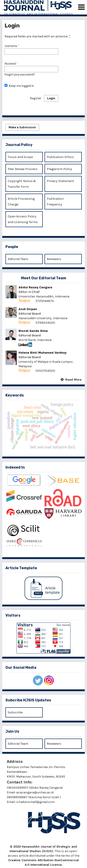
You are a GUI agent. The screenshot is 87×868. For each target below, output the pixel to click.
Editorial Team (18, 259)
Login (51, 98)
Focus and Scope (20, 157)
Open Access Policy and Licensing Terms (23, 219)
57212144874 (45, 301)
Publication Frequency (55, 202)
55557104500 (45, 371)
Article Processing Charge (21, 202)
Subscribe (15, 712)
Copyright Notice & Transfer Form (22, 184)
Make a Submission (22, 127)
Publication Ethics (60, 157)
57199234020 (46, 323)
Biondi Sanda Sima (33, 331)
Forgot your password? (20, 74)
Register (36, 98)
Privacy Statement (60, 181)
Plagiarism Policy (59, 169)
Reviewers (54, 259)
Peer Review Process (23, 169)
